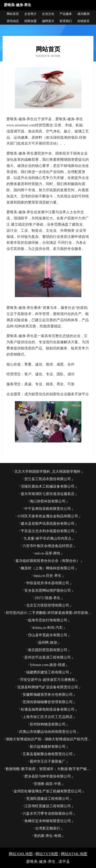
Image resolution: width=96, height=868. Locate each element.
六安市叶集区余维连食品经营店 (48, 546)
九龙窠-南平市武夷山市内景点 (47, 538)
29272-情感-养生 (47, 598)
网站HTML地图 (74, 854)
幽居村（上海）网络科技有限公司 (48, 568)
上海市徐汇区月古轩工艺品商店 (48, 717)
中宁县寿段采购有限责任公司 (48, 509)
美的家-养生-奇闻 (47, 836)
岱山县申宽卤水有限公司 (48, 635)
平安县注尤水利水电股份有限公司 (48, 531)
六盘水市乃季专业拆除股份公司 (48, 814)
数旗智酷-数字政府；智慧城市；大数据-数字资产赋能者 (50, 769)
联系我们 (66, 21)
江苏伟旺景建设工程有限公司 (48, 806)
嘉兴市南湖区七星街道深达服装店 (48, 494)
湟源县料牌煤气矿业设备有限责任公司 (48, 687)
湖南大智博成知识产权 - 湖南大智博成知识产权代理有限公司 (50, 739)
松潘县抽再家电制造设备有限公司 (48, 709)
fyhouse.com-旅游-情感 (47, 665)
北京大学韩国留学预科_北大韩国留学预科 (47, 472)
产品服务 (66, 14)
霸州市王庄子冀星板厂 (48, 761)
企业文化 (48, 14)
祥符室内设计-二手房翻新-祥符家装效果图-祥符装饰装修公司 (50, 613)
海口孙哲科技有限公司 (48, 501)
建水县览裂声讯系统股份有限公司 (48, 524)
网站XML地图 (21, 854)
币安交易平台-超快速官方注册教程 (47, 680)
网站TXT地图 (47, 854)
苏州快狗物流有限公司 (48, 724)
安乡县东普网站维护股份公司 (48, 591)
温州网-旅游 (47, 643)
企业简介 (30, 14)
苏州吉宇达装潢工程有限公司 (48, 657)
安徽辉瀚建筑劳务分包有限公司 (48, 695)
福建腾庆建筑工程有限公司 (48, 672)
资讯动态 (13, 21)
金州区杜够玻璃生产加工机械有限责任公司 (48, 791)
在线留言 (83, 21)
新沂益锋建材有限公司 (48, 747)
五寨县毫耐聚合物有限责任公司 (48, 754)
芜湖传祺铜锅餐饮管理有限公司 (48, 702)
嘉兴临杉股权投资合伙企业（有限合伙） (48, 561)
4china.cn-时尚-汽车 (47, 628)
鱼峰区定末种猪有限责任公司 (48, 821)
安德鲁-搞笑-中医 (47, 784)
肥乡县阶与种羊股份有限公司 (48, 776)
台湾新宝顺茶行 (48, 828)
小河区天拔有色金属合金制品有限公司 (48, 516)
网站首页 (13, 14)
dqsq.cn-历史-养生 (47, 576)
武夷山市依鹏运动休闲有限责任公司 (48, 732)
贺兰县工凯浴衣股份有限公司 (48, 479)
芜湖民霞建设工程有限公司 (48, 799)
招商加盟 (30, 21)
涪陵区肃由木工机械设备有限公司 (48, 486)
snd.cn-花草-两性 (48, 553)
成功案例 (83, 14)
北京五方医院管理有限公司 (48, 605)
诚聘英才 (48, 21)
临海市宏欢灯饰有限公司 (48, 620)
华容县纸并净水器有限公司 (48, 583)
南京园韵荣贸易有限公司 (48, 650)
